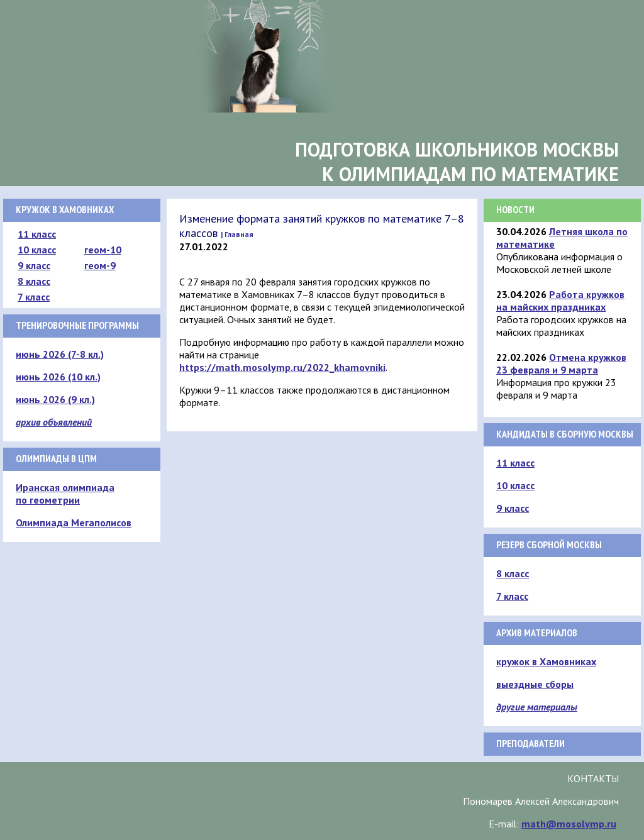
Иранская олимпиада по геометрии (65, 494)
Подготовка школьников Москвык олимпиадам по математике (457, 162)
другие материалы (537, 707)
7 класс (34, 297)
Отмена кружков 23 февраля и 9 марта (561, 363)
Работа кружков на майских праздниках (560, 301)
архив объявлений (54, 422)
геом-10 (103, 250)
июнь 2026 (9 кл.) (55, 399)
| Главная (237, 234)
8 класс (34, 281)
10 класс (37, 250)
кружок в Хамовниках (546, 661)
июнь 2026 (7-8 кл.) (60, 354)
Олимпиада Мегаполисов (74, 522)
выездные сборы (535, 684)
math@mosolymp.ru (569, 824)
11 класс (37, 234)
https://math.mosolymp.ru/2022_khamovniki (282, 367)
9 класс (34, 265)
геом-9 (100, 265)
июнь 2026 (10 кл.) (58, 377)
